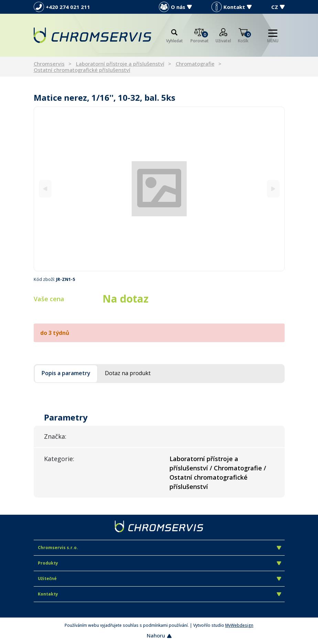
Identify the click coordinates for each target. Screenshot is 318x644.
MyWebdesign (239, 625)
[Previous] (45, 189)
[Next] (273, 189)
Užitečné (160, 578)
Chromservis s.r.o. (160, 548)
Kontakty (160, 594)
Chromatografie (195, 64)
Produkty (160, 563)
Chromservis (49, 64)
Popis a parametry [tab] (66, 373)
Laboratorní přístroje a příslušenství (120, 64)
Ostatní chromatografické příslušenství (82, 70)
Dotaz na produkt (128, 373)
